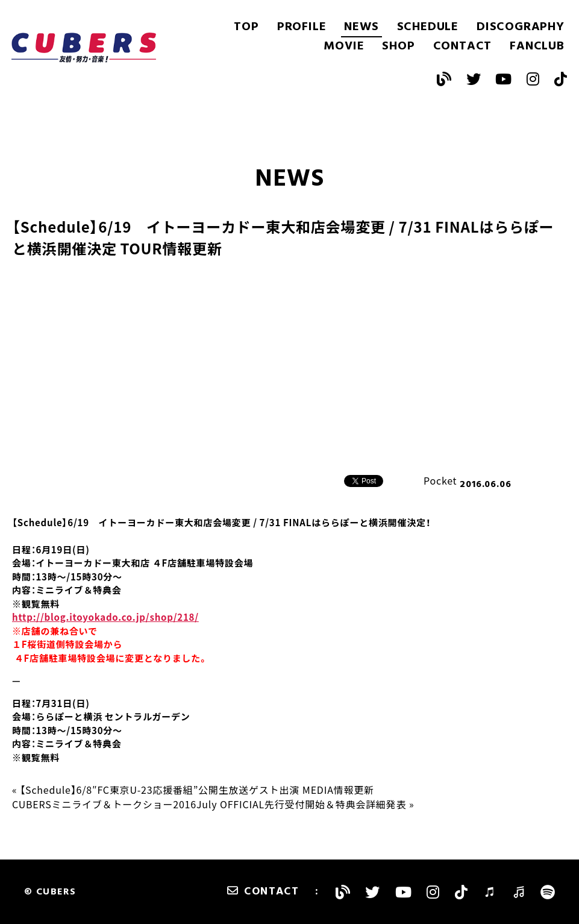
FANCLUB (537, 46)
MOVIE (344, 46)
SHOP (398, 46)
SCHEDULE (428, 27)
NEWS (361, 27)
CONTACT (463, 46)
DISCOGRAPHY (521, 27)
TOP (246, 27)
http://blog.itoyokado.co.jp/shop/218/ (105, 617)
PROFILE (302, 27)
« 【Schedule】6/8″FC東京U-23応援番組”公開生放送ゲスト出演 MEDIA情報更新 (193, 790)
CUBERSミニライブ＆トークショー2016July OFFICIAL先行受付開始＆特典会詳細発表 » (213, 804)
